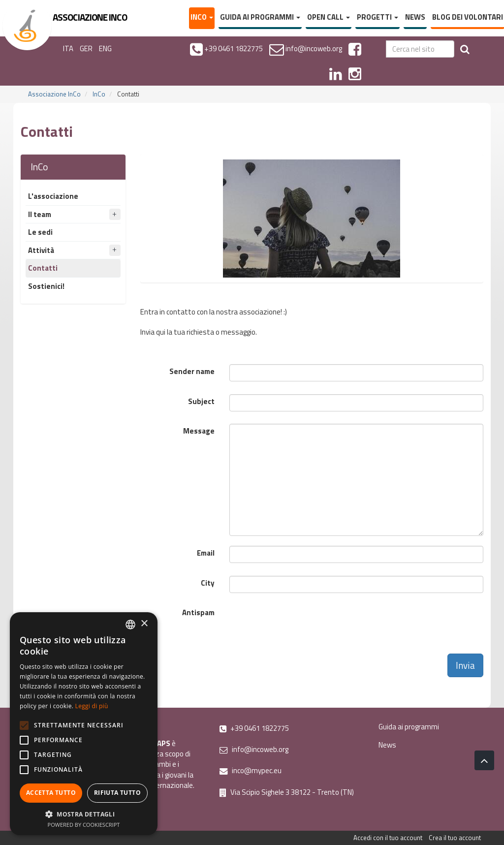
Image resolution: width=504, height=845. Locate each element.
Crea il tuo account (455, 838)
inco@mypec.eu (251, 770)
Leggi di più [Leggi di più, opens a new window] (92, 706)
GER (86, 48)
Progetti (378, 17)
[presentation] (304, 625)
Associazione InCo (54, 94)
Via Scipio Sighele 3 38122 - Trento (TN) (287, 792)
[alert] (84, 724)
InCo (202, 17)
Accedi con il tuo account (388, 838)
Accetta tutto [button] (51, 793)
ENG (105, 48)
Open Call (329, 17)
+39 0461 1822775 (254, 728)
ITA (68, 48)
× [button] (144, 624)
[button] (84, 814)
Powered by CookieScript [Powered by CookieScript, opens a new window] (84, 825)
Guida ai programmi (260, 17)
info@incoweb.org (254, 749)
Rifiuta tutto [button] (117, 793)
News (415, 17)
